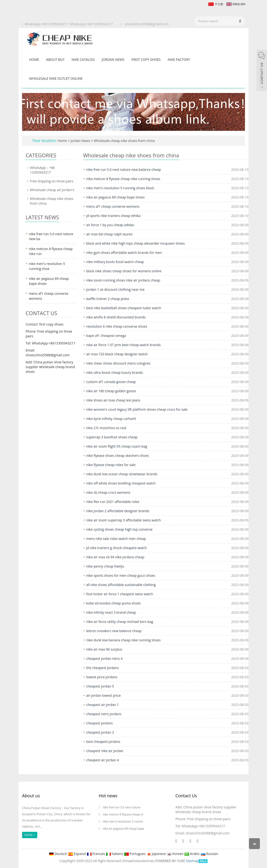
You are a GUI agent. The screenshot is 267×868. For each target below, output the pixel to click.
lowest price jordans (102, 677)
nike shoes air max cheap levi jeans (113, 400)
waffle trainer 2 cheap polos (108, 299)
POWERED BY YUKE (171, 861)
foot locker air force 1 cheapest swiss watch (120, 594)
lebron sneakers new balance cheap (114, 631)
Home (34, 59)
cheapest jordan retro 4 (104, 659)
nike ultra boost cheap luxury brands (115, 372)
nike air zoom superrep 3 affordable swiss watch (124, 520)
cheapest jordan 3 (100, 732)
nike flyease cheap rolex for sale (111, 465)
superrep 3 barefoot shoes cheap (112, 437)
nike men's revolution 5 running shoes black (120, 188)
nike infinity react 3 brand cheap (111, 612)
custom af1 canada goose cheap (111, 382)
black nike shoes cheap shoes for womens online (124, 271)
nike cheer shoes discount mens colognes (118, 363)
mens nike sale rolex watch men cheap (116, 539)
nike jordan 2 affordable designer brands (118, 511)
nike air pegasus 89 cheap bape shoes (115, 197)
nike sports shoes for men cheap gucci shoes (121, 575)
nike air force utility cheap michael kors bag (120, 622)
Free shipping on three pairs (52, 181)
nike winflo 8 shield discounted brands (116, 317)
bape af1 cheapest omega (106, 336)
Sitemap (192, 861)
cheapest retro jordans (104, 714)
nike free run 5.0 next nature (122, 807)
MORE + (30, 835)
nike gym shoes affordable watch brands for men (124, 253)
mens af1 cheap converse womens (113, 206)
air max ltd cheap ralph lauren (110, 234)
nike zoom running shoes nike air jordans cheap (123, 280)
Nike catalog (83, 59)
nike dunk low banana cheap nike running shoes (124, 640)
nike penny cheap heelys (105, 566)
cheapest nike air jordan (105, 751)
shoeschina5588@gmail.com (147, 24)
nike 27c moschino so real (106, 428)
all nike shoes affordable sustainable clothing (121, 585)
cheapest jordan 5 (100, 686)
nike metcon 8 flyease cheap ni (123, 814)
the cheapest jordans (103, 668)
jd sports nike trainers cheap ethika (113, 216)
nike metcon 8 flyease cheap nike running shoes (123, 179)
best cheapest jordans (103, 742)
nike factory (179, 59)
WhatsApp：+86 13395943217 (42, 170)
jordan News (113, 59)
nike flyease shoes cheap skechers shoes (118, 456)
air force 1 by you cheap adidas (110, 225)
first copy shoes (146, 59)
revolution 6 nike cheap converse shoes (117, 326)
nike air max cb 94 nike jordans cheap (115, 557)
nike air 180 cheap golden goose (111, 391)
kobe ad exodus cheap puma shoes (114, 603)
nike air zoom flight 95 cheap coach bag (117, 446)
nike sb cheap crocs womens (108, 492)
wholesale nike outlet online (56, 78)
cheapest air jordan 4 (103, 760)
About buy (55, 59)
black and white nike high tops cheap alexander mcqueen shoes (136, 243)
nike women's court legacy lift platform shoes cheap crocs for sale (137, 409)
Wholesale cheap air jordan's (52, 190)
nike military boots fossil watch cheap (115, 262)
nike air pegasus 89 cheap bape (123, 829)
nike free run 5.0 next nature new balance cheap (124, 170)
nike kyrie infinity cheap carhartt (111, 419)
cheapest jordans (100, 723)
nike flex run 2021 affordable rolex (113, 502)
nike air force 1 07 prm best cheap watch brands (124, 345)
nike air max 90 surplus (104, 649)
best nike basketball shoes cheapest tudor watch (124, 308)
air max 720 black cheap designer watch (117, 354)
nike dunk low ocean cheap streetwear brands (122, 474)
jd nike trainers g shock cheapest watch (117, 548)
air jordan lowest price (104, 695)
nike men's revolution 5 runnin (123, 822)
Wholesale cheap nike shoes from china (124, 141)
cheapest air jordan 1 (103, 705)
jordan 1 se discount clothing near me (115, 289)
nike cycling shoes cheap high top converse (120, 529)
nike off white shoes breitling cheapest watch (121, 483)
